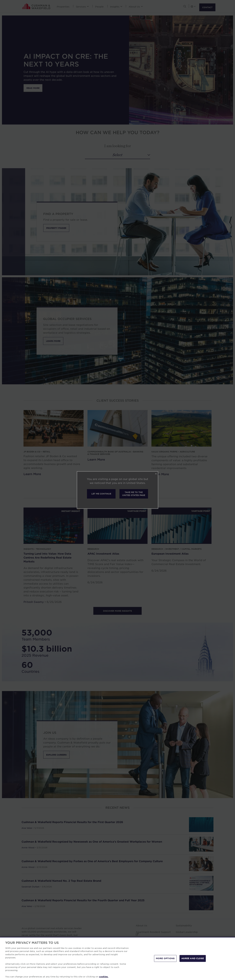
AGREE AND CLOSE (193, 958)
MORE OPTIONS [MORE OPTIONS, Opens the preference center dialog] (165, 958)
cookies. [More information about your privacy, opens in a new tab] (104, 977)
